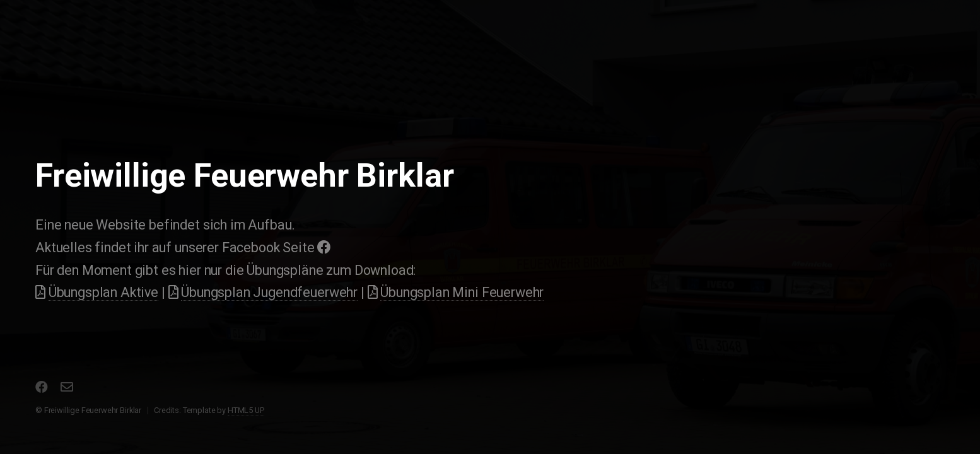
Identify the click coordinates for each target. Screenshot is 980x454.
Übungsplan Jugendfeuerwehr (269, 292)
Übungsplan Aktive (103, 292)
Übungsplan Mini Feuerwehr (462, 292)
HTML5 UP (246, 410)
